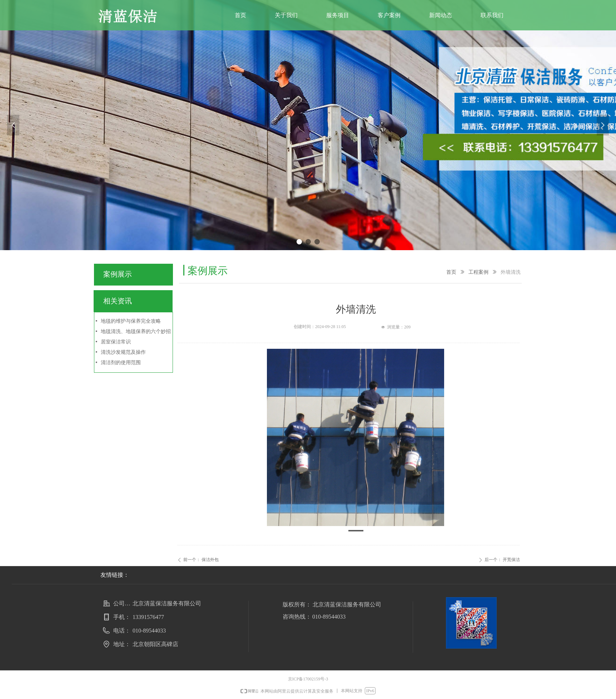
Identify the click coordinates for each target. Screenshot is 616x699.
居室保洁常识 (116, 342)
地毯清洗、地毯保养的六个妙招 (136, 331)
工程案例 (478, 272)
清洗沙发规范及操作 (123, 352)
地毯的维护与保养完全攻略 (131, 321)
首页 (451, 272)
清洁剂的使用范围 (121, 363)
